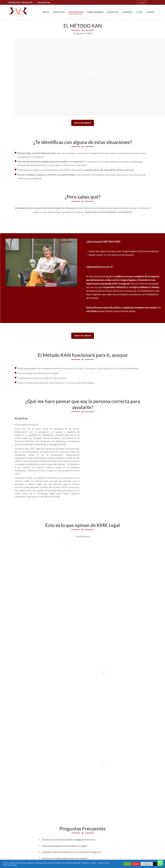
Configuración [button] (147, 864)
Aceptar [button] (127, 864)
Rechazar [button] (136, 864)
